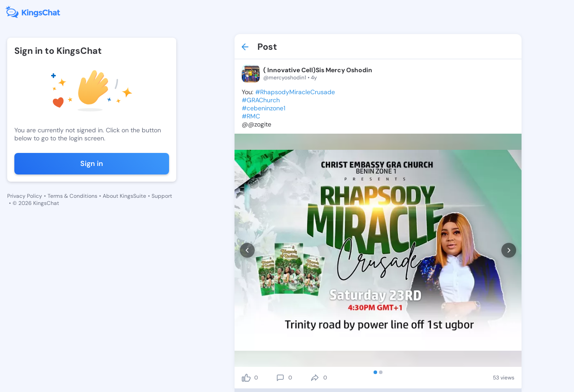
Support (162, 196)
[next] (509, 250)
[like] (246, 378)
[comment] (280, 378)
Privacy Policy (25, 196)
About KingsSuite (124, 196)
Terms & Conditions (72, 196)
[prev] (247, 250)
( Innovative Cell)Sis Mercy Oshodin (318, 70)
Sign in (92, 163)
